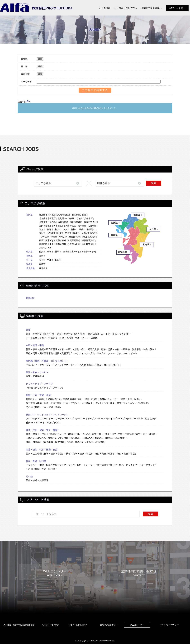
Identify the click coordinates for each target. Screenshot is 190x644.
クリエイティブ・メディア (39, 384)
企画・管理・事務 (35, 345)
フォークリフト (147, 465)
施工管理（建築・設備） (38, 403)
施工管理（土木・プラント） (67, 403)
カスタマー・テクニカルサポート (120, 353)
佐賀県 (29, 252)
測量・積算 (116, 403)
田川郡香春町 (88, 244)
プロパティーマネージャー (39, 365)
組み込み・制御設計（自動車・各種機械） (105, 438)
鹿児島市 (43, 268)
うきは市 (85, 233)
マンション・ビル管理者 (135, 403)
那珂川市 (63, 237)
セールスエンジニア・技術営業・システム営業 (50, 338)
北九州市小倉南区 (66, 218)
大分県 (29, 260)
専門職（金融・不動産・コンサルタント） (47, 361)
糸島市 (54, 237)
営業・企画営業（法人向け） (72, 334)
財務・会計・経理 (84, 349)
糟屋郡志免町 (90, 237)
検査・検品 (110, 434)
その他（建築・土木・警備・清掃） (44, 407)
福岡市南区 (44, 226)
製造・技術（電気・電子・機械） (43, 430)
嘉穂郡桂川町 (45, 244)
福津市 (76, 233)
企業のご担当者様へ (109, 625)
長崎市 (42, 256)
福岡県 (29, 215)
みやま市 (45, 237)
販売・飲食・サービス (37, 372)
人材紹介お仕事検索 (50, 625)
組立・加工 (97, 434)
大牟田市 (82, 226)
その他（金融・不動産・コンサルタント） (100, 365)
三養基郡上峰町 (70, 252)
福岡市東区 (63, 222)
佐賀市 (42, 252)
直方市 (42, 229)
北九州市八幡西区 (47, 222)
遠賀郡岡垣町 (74, 240)
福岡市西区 (57, 226)
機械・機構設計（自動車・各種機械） (87, 442)
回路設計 (30, 438)
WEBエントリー (137, 625)
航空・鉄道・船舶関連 (37, 480)
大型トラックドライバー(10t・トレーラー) (74, 465)
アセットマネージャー (66, 365)
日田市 (58, 260)
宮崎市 (42, 264)
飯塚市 (50, 229)
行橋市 (74, 229)
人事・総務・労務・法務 (107, 349)
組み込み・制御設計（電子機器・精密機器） (59, 438)
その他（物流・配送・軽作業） (42, 469)
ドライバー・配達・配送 (38, 465)
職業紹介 (30, 298)
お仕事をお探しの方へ (78, 625)
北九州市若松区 (63, 215)
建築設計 (30, 399)
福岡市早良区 (70, 226)
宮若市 (94, 233)
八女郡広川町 (74, 244)
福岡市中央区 (90, 222)
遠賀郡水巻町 (60, 240)
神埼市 (58, 252)
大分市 (42, 260)
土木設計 (41, 399)
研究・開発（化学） (105, 454)
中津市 (50, 260)
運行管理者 (103, 465)
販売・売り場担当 (35, 376)
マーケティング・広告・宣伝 (87, 353)
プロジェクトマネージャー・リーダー (45, 419)
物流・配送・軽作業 (36, 461)
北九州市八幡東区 (84, 218)
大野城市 (51, 233)
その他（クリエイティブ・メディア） (45, 388)
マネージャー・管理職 (86, 338)
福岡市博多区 (76, 222)
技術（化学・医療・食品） (80, 454)
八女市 (66, 229)
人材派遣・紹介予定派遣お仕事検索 (19, 625)
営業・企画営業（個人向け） (41, 334)
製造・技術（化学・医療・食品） (43, 450)
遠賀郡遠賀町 (88, 240)
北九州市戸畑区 (79, 215)
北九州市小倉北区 (47, 218)
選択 (40, 59)
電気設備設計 (54, 399)
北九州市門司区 (46, 215)
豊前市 (82, 229)
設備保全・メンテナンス (96, 403)
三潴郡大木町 (60, 244)
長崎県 (29, 256)
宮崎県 (29, 264)
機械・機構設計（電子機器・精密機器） (46, 442)
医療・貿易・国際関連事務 (39, 353)
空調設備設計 (70, 399)
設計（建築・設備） (88, 399)
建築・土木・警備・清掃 (38, 395)
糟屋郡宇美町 (75, 237)
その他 (29, 476)
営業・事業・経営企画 (37, 349)
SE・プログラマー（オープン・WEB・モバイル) (91, 419)
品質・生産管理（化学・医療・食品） (45, 454)
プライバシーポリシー (169, 625)
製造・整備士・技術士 (37, 434)
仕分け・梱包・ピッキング (124, 465)
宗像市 (60, 233)
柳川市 (58, 229)
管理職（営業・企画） (62, 349)
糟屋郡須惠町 (45, 240)
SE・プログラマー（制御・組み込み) (136, 419)
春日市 (42, 233)
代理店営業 (94, 334)
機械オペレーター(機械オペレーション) (70, 434)
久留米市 (92, 226)
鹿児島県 (30, 268)
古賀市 (68, 233)
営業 (28, 330)
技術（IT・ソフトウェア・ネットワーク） (47, 415)
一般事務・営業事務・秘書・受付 (138, 349)
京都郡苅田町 (45, 248)
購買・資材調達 (63, 353)
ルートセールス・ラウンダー (116, 334)
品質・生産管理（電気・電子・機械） (137, 434)
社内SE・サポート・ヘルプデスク (43, 423)
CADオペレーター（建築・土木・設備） (120, 399)
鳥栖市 (50, 252)
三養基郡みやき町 (88, 252)
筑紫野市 (91, 229)
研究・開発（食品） (127, 454)
